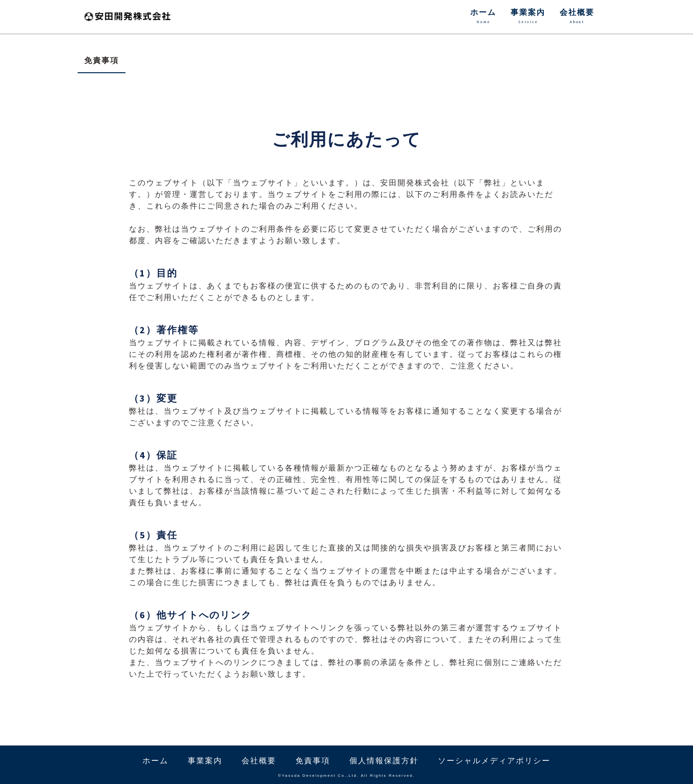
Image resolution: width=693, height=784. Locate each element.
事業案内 (528, 17)
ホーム (483, 17)
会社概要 (577, 17)
